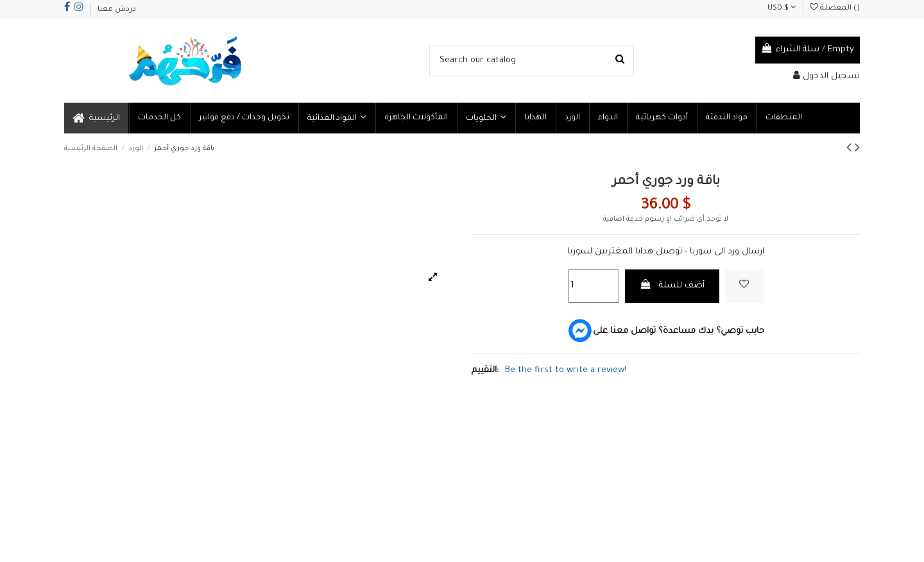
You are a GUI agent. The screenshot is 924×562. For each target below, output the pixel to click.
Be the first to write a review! (566, 370)
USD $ (782, 9)
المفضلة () (835, 9)
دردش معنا (117, 10)
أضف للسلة (672, 285)
